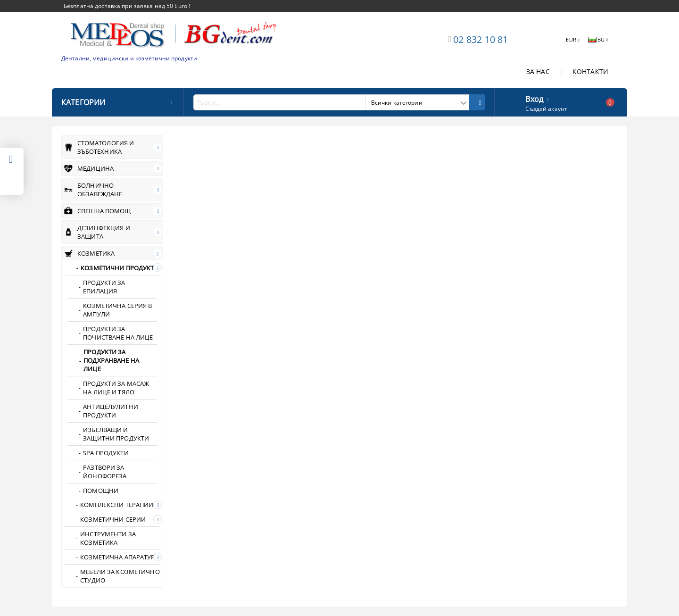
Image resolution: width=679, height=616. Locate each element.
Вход (534, 98)
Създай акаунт (546, 109)
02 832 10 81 (480, 39)
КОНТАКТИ (590, 71)
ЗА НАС (538, 71)
